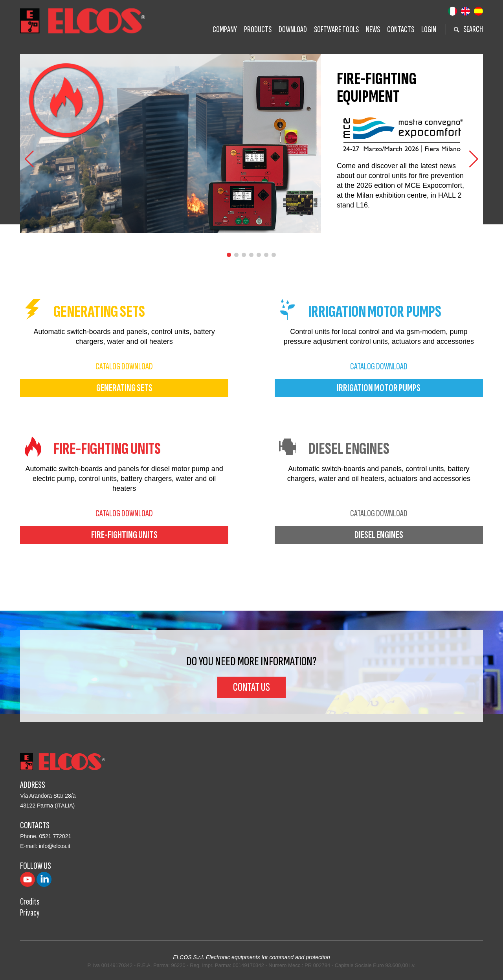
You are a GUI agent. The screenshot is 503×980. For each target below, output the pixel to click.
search (468, 29)
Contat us (251, 687)
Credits (30, 902)
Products (258, 30)
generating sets (124, 388)
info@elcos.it (55, 846)
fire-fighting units (124, 535)
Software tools (336, 30)
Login (429, 30)
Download (293, 30)
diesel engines (379, 535)
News (373, 30)
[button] (474, 159)
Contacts (401, 30)
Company (225, 30)
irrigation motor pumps (379, 388)
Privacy (30, 913)
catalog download (124, 366)
